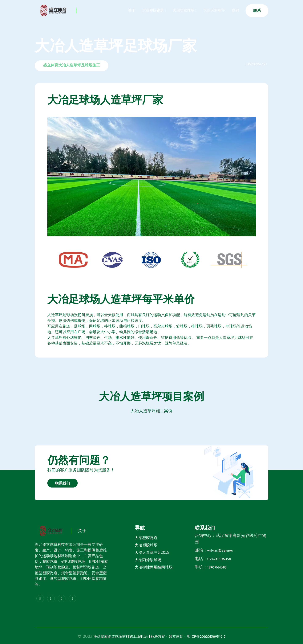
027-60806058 (221, 559)
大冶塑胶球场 (177, 11)
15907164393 (256, 64)
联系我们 (62, 484)
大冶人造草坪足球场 (152, 553)
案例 (234, 11)
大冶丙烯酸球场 (148, 560)
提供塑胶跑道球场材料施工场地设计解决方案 (124, 637)
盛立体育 (179, 637)
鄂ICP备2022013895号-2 (214, 637)
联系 (257, 11)
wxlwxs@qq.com (222, 551)
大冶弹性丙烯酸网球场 (154, 568)
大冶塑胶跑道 (144, 11)
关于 (120, 11)
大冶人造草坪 (210, 11)
